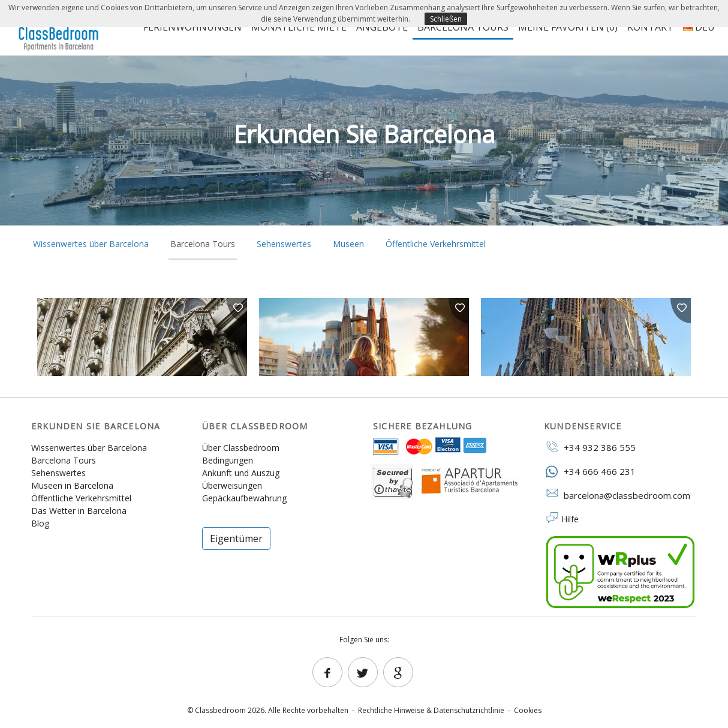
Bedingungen (228, 460)
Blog (40, 523)
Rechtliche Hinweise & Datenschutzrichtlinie (431, 710)
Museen (348, 244)
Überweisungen (232, 485)
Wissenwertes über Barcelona (91, 244)
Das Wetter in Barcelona (79, 511)
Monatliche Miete (299, 27)
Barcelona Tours (463, 27)
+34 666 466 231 (590, 471)
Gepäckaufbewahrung (244, 498)
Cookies (528, 710)
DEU (699, 27)
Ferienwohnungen (192, 27)
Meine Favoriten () (568, 27)
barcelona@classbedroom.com (617, 495)
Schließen (446, 19)
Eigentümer (236, 539)
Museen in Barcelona (72, 485)
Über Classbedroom (241, 448)
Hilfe (570, 519)
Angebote (382, 27)
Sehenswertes (284, 244)
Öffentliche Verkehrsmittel (436, 244)
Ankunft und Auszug (241, 473)
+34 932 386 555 (590, 447)
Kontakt (650, 27)
